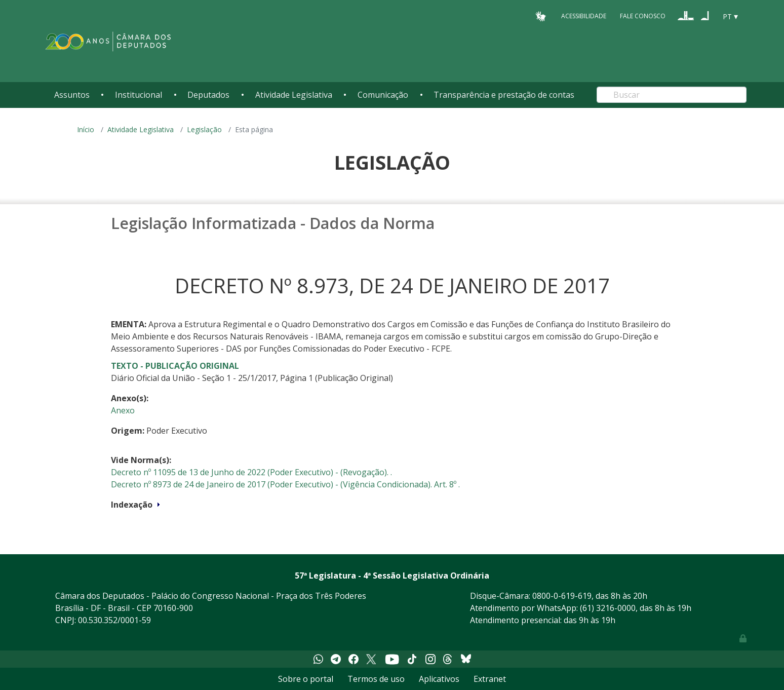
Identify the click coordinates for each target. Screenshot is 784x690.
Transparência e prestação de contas (504, 95)
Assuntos (72, 95)
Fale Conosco (643, 16)
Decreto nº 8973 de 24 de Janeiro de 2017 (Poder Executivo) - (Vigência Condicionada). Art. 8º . (285, 484)
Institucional (139, 95)
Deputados (208, 95)
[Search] (672, 95)
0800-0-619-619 (562, 596)
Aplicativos (439, 679)
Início (86, 129)
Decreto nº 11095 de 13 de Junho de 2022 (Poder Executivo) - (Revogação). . (251, 472)
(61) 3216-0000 (608, 608)
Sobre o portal (306, 679)
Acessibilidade (584, 16)
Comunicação (383, 95)
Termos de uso (376, 679)
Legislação (204, 129)
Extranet (490, 679)
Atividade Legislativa (294, 95)
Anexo (123, 410)
